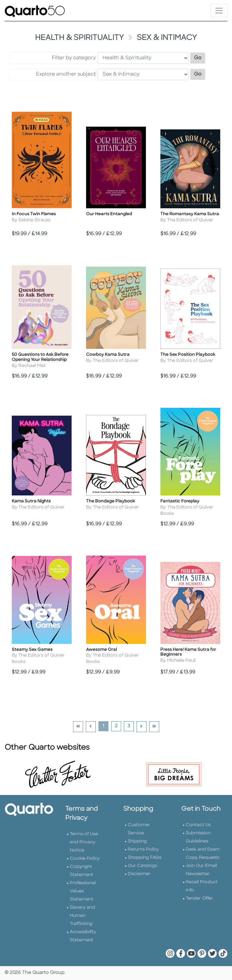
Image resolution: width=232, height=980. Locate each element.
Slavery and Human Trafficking (82, 916)
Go (200, 57)
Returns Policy (143, 850)
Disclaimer (139, 874)
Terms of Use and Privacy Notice (84, 842)
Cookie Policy (85, 859)
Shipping (137, 841)
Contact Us (198, 825)
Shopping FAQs (145, 858)
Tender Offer (199, 899)
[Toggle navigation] (219, 10)
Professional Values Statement (83, 891)
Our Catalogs (142, 866)
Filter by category (74, 58)
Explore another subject (66, 74)
